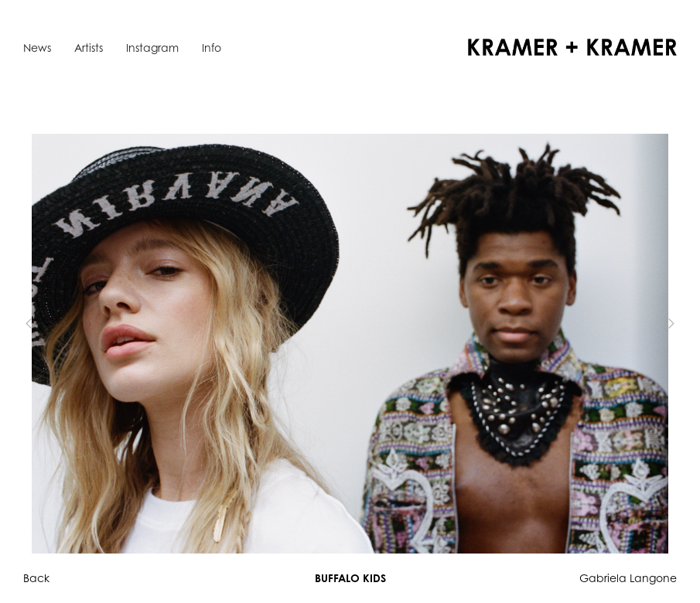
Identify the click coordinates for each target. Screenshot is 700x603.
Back (36, 578)
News (37, 48)
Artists (89, 48)
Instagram (152, 48)
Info (212, 48)
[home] (572, 47)
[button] (54, 324)
